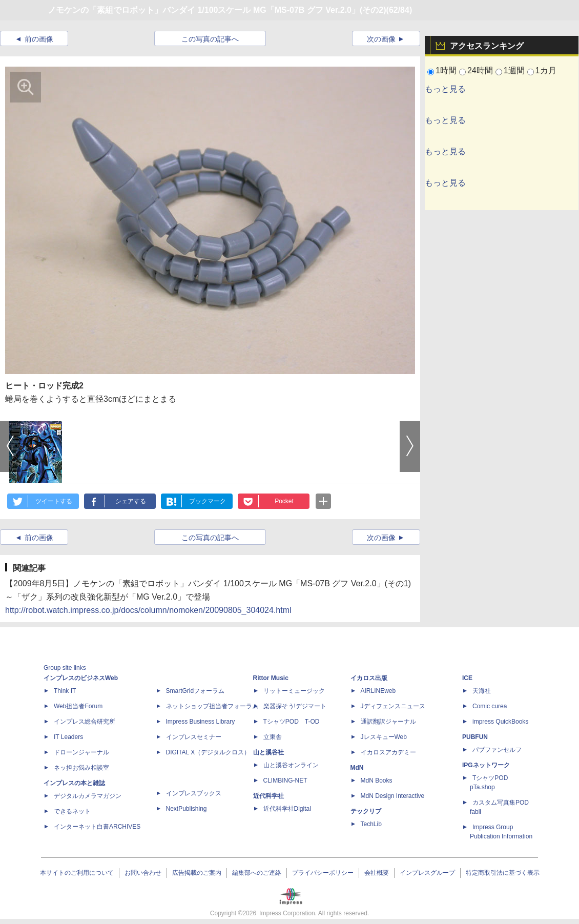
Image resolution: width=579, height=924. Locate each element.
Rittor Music (271, 678)
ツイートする (54, 501)
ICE (467, 678)
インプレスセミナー (194, 737)
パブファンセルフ (497, 750)
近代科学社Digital (287, 809)
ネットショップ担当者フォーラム (212, 706)
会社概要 (377, 873)
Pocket (284, 501)
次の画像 (381, 39)
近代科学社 (268, 796)
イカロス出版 (369, 678)
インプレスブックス (194, 793)
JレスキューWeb (384, 737)
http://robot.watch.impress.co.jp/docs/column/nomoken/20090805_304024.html (148, 610)
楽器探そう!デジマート (295, 706)
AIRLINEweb (378, 691)
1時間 (446, 70)
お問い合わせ (143, 873)
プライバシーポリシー (323, 873)
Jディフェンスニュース (393, 706)
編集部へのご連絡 (257, 873)
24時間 (480, 70)
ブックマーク (208, 501)
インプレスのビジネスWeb (81, 678)
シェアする (131, 501)
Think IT (65, 691)
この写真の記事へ (210, 39)
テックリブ (366, 811)
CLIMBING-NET (285, 781)
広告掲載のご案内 (197, 873)
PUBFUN (475, 737)
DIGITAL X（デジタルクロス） (208, 752)
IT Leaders (68, 737)
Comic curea (490, 706)
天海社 (482, 691)
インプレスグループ (427, 873)
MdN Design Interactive (393, 796)
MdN (357, 768)
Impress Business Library (201, 722)
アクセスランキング (487, 46)
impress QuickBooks (500, 722)
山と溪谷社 (268, 752)
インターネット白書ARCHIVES (97, 827)
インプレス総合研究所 (85, 722)
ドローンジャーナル (81, 752)
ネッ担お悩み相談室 (81, 768)
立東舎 (273, 737)
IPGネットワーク (486, 765)
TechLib (371, 824)
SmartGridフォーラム (195, 691)
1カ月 (546, 70)
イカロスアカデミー (388, 752)
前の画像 (39, 39)
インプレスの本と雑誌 (74, 783)
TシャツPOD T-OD (292, 722)
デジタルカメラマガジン (88, 796)
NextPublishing (187, 809)
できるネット (72, 811)
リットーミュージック (294, 691)
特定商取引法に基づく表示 (503, 873)
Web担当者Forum (78, 706)
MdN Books (377, 781)
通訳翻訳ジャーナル (388, 722)
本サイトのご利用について (77, 873)
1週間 (514, 70)
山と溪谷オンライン (291, 765)
